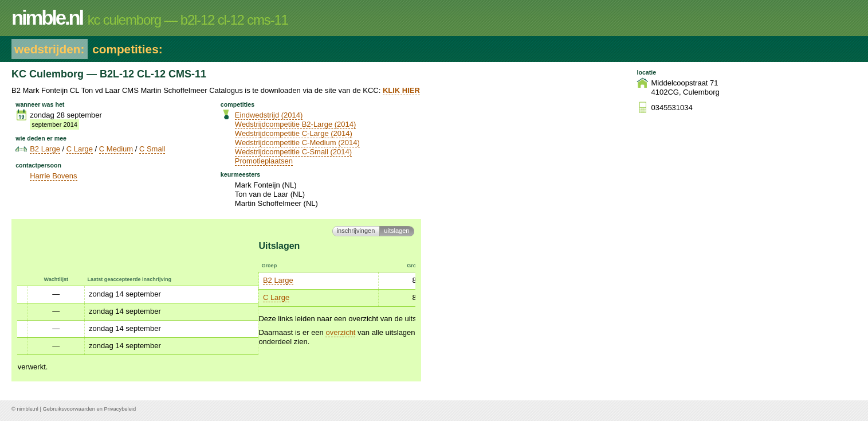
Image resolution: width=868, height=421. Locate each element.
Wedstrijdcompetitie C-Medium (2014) (297, 143)
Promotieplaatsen (264, 161)
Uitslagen (396, 231)
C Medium (116, 149)
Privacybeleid (120, 409)
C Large (80, 149)
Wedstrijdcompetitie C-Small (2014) (293, 152)
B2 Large (45, 149)
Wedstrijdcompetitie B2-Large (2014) (295, 124)
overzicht (99, 332)
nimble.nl (27, 409)
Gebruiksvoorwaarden (69, 409)
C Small (152, 149)
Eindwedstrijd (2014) (269, 115)
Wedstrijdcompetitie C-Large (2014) (294, 133)
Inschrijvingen (356, 231)
